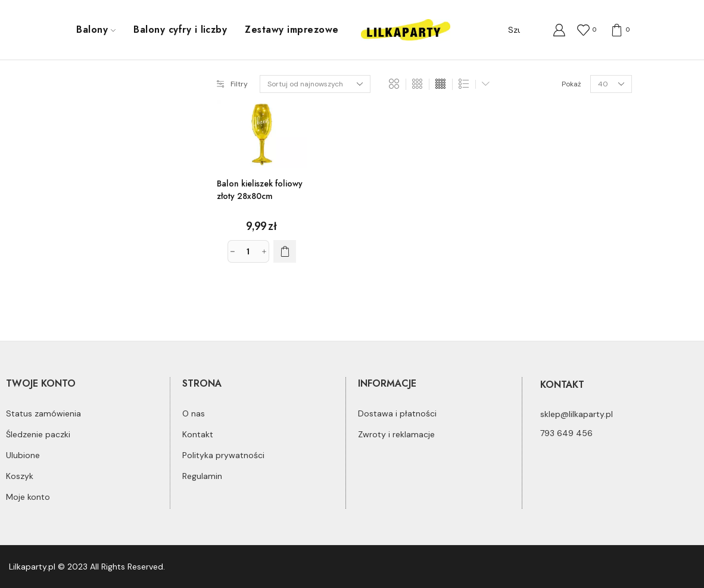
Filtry (232, 84)
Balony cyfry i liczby (180, 29)
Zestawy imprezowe (292, 29)
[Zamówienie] (315, 84)
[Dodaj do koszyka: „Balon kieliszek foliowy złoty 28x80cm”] (285, 251)
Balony (96, 29)
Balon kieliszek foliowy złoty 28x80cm (260, 190)
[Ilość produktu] (248, 251)
